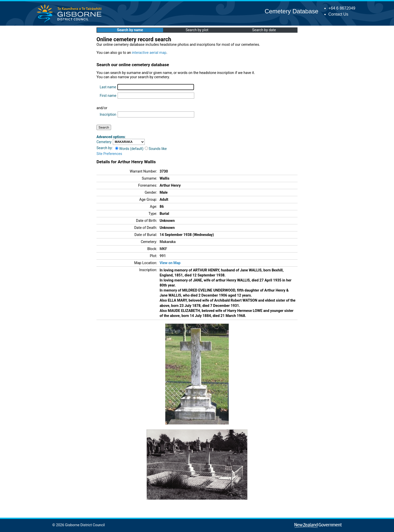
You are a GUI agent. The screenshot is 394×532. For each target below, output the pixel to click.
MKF (163, 249)
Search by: (105, 148)
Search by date (264, 30)
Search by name (130, 30)
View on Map (170, 263)
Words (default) (129, 149)
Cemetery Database (291, 11)
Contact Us (338, 14)
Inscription (108, 114)
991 (163, 256)
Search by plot (197, 30)
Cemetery (104, 142)
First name (108, 96)
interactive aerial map (149, 53)
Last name (108, 87)
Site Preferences (109, 154)
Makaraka (168, 242)
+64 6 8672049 (342, 8)
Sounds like (156, 149)
